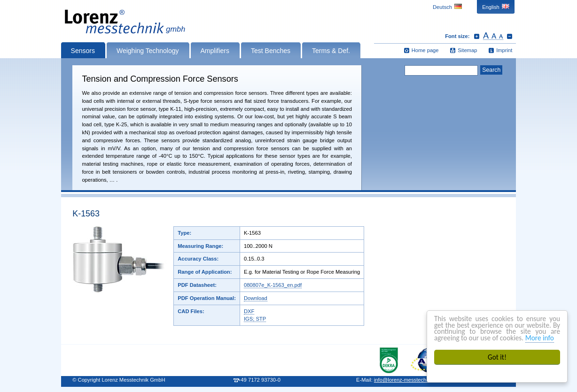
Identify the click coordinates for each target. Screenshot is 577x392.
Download (256, 298)
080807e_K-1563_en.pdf (273, 285)
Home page (425, 50)
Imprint (504, 50)
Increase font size (477, 36)
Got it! (497, 357)
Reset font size (493, 36)
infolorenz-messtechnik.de (407, 380)
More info (540, 338)
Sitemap (467, 50)
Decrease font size (510, 36)
